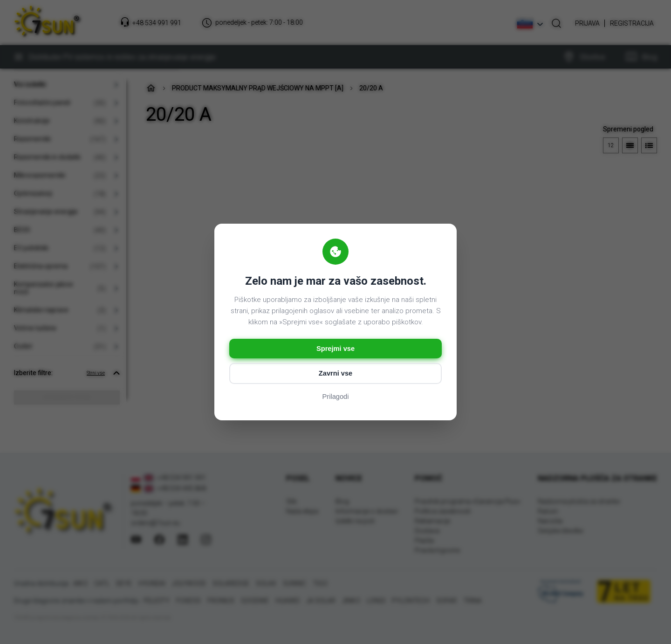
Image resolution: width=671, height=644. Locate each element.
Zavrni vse (335, 374)
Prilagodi (335, 398)
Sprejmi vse (335, 348)
